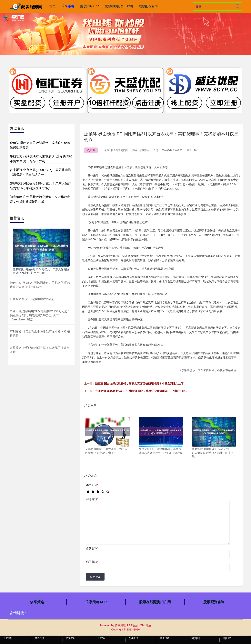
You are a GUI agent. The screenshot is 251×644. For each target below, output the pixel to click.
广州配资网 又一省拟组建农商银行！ (34, 299)
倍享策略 (68, 6)
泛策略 (91, 150)
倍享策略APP (89, 6)
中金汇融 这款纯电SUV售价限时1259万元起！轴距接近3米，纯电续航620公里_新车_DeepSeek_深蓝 (40, 315)
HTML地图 (145, 625)
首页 (53, 6)
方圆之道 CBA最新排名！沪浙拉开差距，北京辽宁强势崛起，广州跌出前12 (141, 391)
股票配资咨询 (148, 6)
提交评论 (95, 577)
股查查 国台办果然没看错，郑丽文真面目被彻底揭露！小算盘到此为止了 (139, 384)
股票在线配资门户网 (119, 6)
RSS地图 (132, 625)
